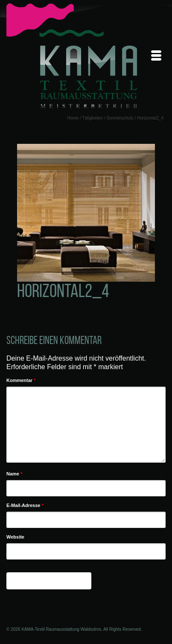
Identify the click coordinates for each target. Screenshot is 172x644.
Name (14, 474)
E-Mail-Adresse (25, 505)
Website (15, 537)
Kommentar (21, 380)
